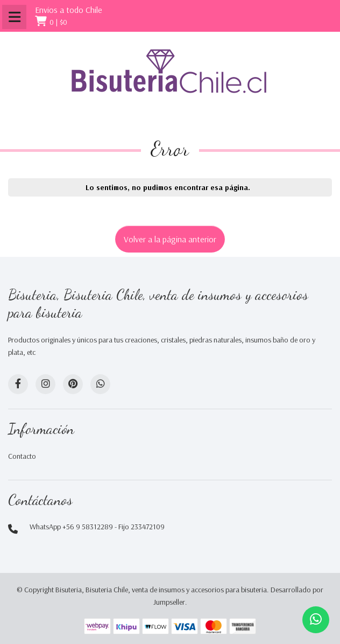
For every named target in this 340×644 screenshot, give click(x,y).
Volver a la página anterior (170, 239)
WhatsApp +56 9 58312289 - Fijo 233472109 (97, 527)
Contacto (22, 456)
